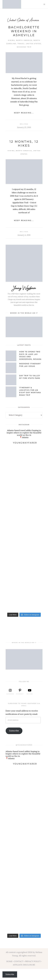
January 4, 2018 (24, 235)
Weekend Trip (24, 47)
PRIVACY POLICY (33, 961)
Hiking (11, 40)
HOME (9, 961)
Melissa (24, 124)
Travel (21, 44)
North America (24, 40)
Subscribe (14, 731)
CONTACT (19, 961)
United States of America (23, 20)
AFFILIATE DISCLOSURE (24, 965)
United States (34, 44)
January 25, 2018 (24, 127)
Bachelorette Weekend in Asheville (24, 31)
